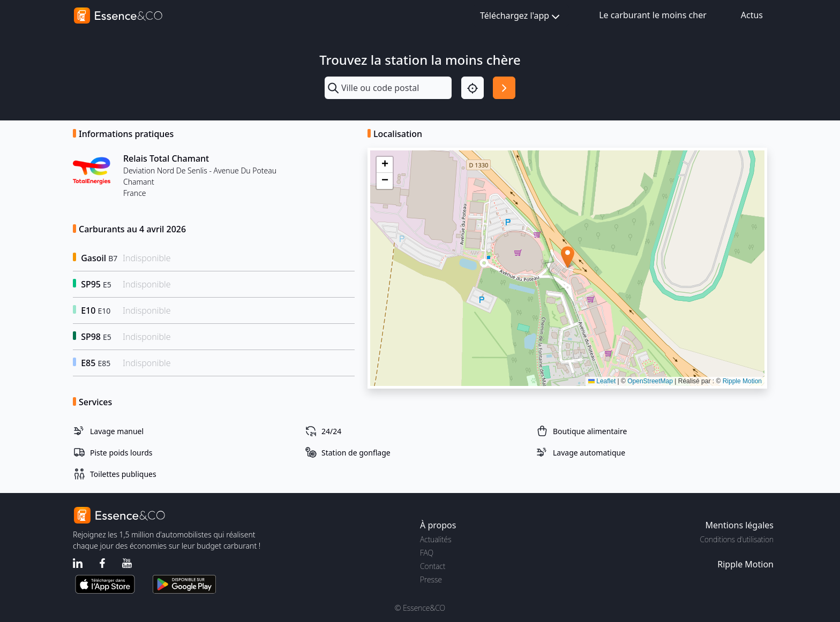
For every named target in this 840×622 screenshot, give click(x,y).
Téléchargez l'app (521, 16)
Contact (433, 566)
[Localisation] (472, 88)
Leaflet (602, 381)
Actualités (436, 539)
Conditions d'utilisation (737, 539)
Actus (752, 15)
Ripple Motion (742, 381)
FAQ (427, 553)
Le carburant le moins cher (653, 15)
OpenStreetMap (650, 381)
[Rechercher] (504, 88)
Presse (431, 579)
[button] (568, 257)
